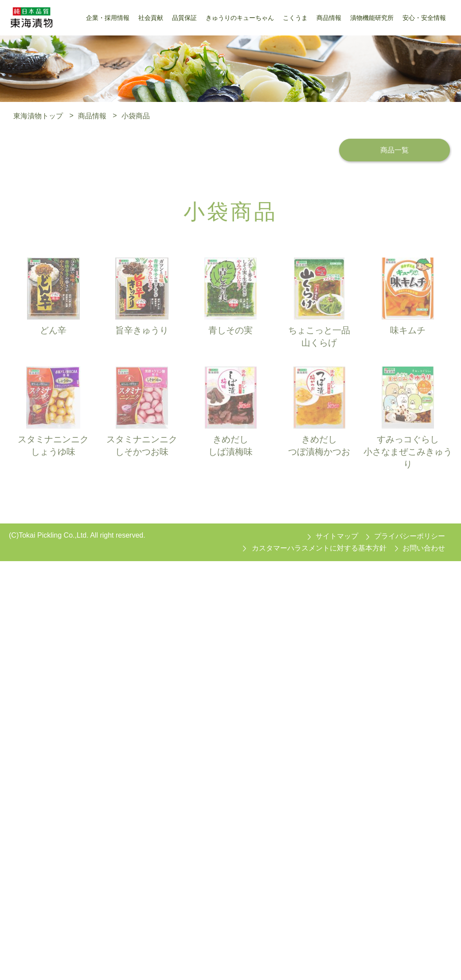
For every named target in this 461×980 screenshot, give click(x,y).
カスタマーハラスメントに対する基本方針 (319, 548)
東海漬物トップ (38, 115)
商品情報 (92, 115)
